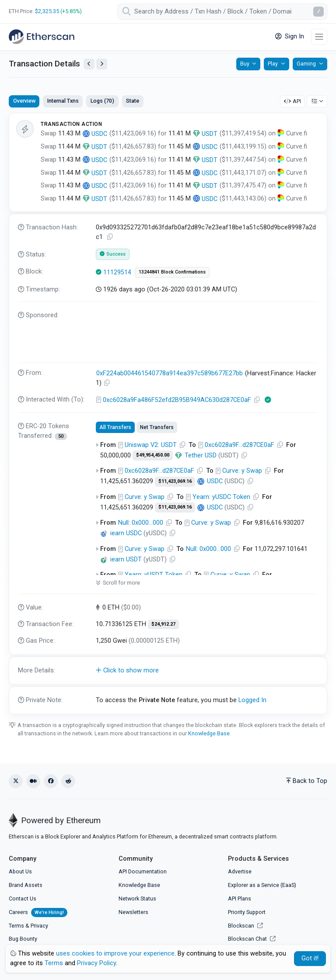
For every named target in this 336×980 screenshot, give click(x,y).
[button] (168, 671)
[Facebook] (51, 781)
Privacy (39, 926)
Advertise (240, 871)
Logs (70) (102, 101)
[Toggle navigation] (319, 37)
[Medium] (33, 781)
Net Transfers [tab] (157, 427)
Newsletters (133, 912)
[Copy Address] (107, 383)
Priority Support (247, 912)
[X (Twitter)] (16, 781)
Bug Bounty (23, 939)
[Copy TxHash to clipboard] (110, 237)
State (133, 101)
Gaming (306, 64)
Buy (245, 64)
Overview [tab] (24, 101)
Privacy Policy (96, 963)
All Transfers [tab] (115, 427)
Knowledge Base (209, 733)
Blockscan (245, 926)
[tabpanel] (168, 413)
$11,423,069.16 (175, 481)
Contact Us (23, 899)
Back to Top (307, 781)
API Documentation (143, 871)
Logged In (252, 700)
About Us (20, 871)
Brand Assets (26, 885)
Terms (16, 926)
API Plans (240, 899)
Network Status (137, 899)
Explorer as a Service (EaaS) (262, 885)
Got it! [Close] (310, 958)
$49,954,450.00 (153, 455)
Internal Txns (63, 101)
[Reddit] (68, 781)
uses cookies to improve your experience (115, 954)
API (292, 101)
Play (273, 64)
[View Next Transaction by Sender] (102, 64)
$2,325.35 (47, 11)
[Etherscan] (42, 37)
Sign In (290, 36)
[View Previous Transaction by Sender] (89, 64)
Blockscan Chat (252, 939)
